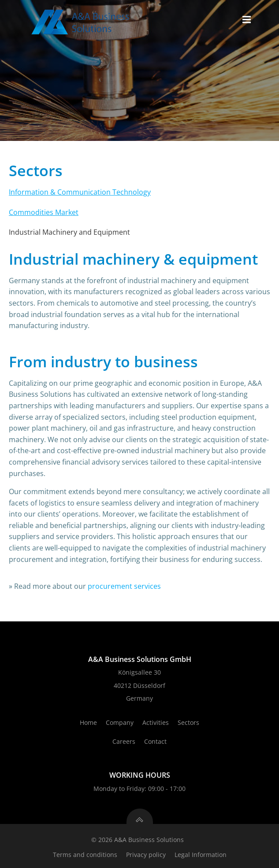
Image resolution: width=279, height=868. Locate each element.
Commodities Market (44, 212)
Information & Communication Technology (80, 192)
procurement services (124, 586)
